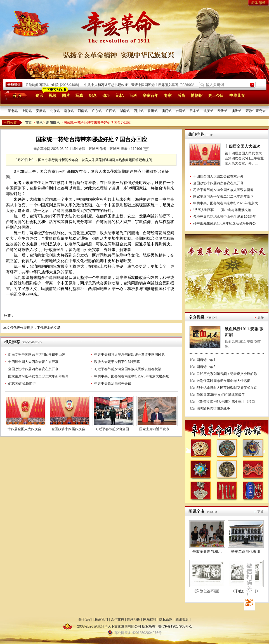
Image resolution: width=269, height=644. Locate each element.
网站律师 (150, 619)
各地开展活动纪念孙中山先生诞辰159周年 (225, 217)
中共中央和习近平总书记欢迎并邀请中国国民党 (129, 355)
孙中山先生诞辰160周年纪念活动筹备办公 (225, 223)
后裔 (181, 95)
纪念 (93, 95)
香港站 (153, 111)
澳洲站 (237, 111)
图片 (66, 95)
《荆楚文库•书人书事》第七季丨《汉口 (226, 402)
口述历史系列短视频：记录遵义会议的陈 (227, 374)
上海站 (27, 111)
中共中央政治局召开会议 (113, 384)
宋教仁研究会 (256, 111)
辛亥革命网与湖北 (207, 551)
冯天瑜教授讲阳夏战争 (213, 409)
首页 (15, 95)
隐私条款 (166, 619)
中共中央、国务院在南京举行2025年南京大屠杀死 (132, 376)
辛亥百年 (150, 95)
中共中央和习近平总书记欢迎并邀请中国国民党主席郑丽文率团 (132, 85)
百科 (133, 95)
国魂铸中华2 (206, 367)
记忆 (120, 95)
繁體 (262, 3)
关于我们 (85, 619)
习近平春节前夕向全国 (112, 429)
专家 (168, 95)
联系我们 (101, 619)
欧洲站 (223, 111)
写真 (79, 95)
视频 (53, 95)
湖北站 (13, 111)
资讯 (39, 95)
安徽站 (41, 111)
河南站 (83, 111)
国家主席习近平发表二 (156, 429)
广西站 (111, 111)
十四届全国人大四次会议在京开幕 (33, 362)
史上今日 (216, 95)
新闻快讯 (53, 123)
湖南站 (125, 111)
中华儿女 (237, 95)
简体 (254, 3)
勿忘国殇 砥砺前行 (22, 384)
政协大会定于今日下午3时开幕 (117, 362)
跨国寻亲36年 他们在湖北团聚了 (221, 395)
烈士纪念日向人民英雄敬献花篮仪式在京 (227, 388)
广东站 (97, 111)
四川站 (139, 111)
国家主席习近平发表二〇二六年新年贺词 (38, 376)
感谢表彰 (182, 619)
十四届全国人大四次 (242, 146)
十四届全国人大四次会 (24, 429)
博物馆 (197, 95)
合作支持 (117, 619)
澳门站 (167, 111)
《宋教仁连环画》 (207, 591)
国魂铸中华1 (206, 360)
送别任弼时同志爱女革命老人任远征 (223, 381)
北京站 (55, 111)
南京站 (69, 111)
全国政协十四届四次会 (68, 429)
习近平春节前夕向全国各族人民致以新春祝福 (128, 369)
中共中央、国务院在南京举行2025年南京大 (226, 203)
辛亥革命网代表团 (246, 551)
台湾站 (181, 111)
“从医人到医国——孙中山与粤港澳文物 (222, 210)
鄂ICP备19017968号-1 (175, 626)
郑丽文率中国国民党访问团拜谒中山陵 (31, 85)
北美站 (209, 111)
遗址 (106, 95)
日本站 (195, 111)
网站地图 (134, 619)
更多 (261, 317)
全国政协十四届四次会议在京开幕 (33, 369)
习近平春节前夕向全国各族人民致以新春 (223, 190)
